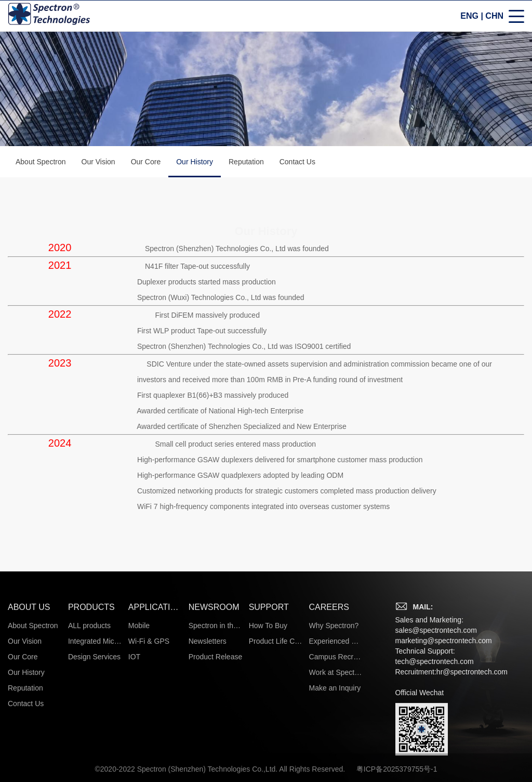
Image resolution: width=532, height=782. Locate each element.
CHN (494, 16)
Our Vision (98, 162)
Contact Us (297, 162)
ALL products (89, 750)
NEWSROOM (214, 732)
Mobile (139, 750)
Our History (195, 168)
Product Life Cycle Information (276, 766)
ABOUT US (29, 732)
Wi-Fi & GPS (149, 766)
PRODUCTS (91, 732)
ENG (469, 16)
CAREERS (329, 732)
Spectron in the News (216, 750)
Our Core (146, 162)
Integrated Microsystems (95, 766)
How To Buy (268, 750)
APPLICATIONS (155, 732)
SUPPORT (269, 732)
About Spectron (41, 162)
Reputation (246, 162)
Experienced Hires (336, 766)
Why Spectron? (334, 750)
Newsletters (208, 766)
